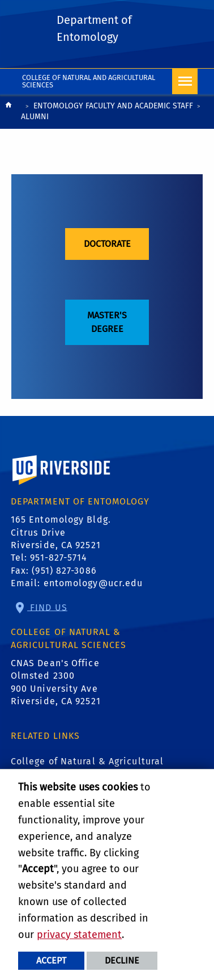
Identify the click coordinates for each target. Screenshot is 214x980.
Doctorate (107, 244)
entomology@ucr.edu (93, 583)
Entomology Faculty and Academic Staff (113, 106)
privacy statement (79, 935)
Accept (51, 960)
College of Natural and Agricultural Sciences (89, 81)
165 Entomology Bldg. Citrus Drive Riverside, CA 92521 (61, 532)
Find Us (47, 607)
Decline (122, 960)
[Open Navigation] (185, 81)
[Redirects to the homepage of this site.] (8, 113)
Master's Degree (107, 322)
